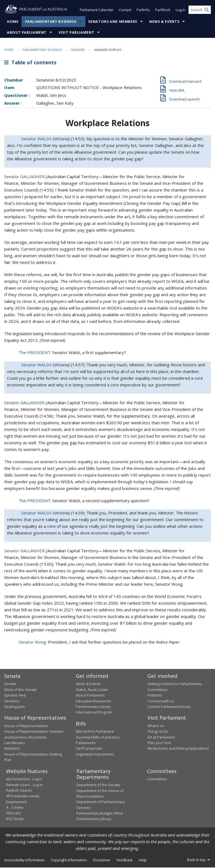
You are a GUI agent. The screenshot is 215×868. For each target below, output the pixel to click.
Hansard (78, 50)
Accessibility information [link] (24, 860)
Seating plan (15, 707)
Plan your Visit (159, 743)
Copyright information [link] (69, 860)
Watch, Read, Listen (92, 690)
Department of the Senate (98, 785)
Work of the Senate (20, 690)
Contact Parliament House (169, 707)
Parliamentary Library (93, 707)
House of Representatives (26, 726)
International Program (94, 713)
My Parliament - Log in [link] (24, 779)
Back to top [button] (199, 860)
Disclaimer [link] (102, 860)
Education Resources (94, 702)
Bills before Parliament (95, 732)
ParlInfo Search (19, 791)
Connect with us (161, 702)
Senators (12, 702)
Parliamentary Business (51, 22)
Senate (10, 685)
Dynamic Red (15, 696)
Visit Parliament (76, 33)
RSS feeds (15, 819)
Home (13, 22)
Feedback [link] (125, 860)
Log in (181, 11)
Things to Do (158, 732)
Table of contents (30, 63)
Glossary (13, 814)
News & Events (164, 22)
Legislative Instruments (95, 755)
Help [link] (143, 860)
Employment (16, 802)
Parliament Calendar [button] (97, 11)
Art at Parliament (161, 738)
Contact (125, 11)
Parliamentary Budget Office (100, 814)
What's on (156, 726)
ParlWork (163, 11)
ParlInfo (143, 11)
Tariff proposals (89, 749)
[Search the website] (200, 11)
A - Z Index (15, 808)
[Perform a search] (207, 11)
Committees (157, 779)
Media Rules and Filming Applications (178, 749)
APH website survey (23, 796)
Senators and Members (113, 22)
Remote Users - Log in (24, 785)
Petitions (155, 696)
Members (12, 749)
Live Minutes (15, 743)
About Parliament (27, 33)
